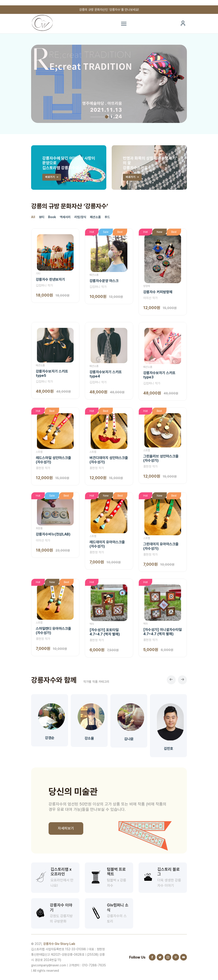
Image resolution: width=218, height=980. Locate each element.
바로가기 (52, 177)
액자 (92, 624)
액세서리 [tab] (65, 217)
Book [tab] (52, 217)
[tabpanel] (109, 84)
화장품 (39, 528)
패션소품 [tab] (95, 217)
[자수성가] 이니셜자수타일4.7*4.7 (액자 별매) (162, 632)
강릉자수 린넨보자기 (50, 279)
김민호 (169, 749)
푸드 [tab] (107, 217)
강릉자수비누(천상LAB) (53, 534)
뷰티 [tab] (42, 217)
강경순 (50, 738)
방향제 (147, 286)
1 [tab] (107, 117)
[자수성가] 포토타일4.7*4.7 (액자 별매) (105, 632)
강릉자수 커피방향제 (158, 292)
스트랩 (39, 452)
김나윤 (129, 739)
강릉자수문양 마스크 (104, 281)
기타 (38, 274)
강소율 (89, 738)
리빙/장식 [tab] (80, 217)
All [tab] (33, 217)
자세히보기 (66, 828)
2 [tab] (111, 117)
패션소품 (94, 275)
